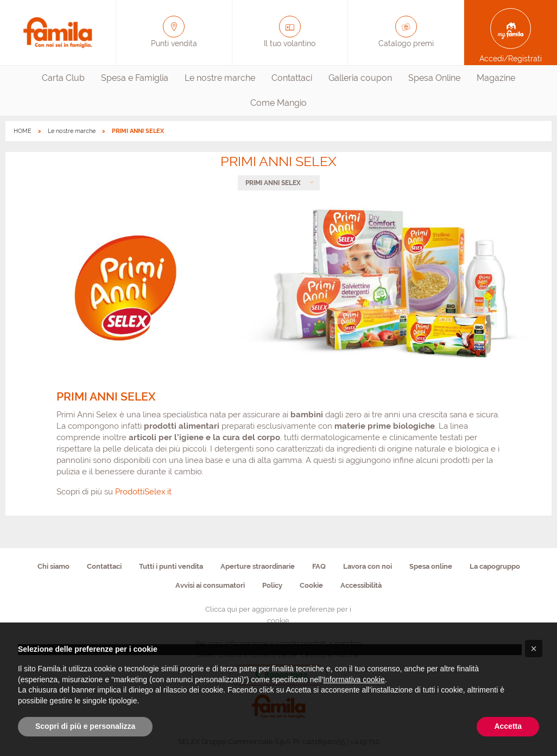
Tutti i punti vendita (171, 566)
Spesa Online (434, 78)
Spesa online (431, 566)
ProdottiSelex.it (143, 492)
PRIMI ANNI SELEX (273, 183)
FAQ (319, 566)
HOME (23, 131)
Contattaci (292, 78)
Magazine (496, 78)
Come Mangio (278, 103)
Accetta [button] (508, 726)
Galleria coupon (360, 78)
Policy (272, 585)
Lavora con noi (368, 566)
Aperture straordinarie (258, 566)
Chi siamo (53, 566)
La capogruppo (495, 566)
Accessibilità (361, 585)
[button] (534, 649)
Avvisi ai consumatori (210, 585)
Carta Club (63, 78)
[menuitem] (63, 78)
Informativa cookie (354, 679)
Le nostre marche (220, 78)
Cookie (311, 585)
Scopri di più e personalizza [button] (85, 726)
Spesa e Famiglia (135, 78)
